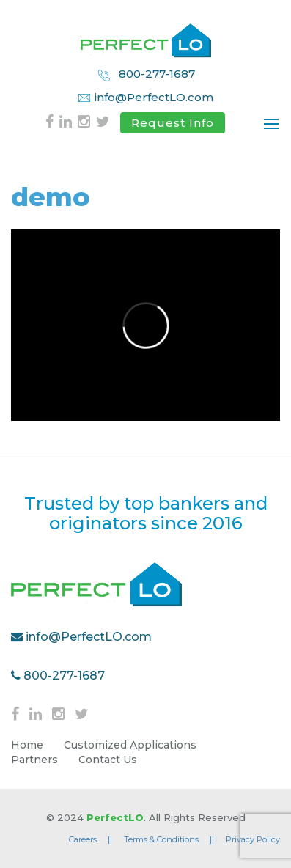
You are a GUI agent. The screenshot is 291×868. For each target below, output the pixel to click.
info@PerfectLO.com (145, 97)
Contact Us (108, 759)
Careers (91, 839)
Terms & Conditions (169, 839)
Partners (34, 759)
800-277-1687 (146, 74)
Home (27, 745)
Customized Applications (130, 745)
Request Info (173, 123)
